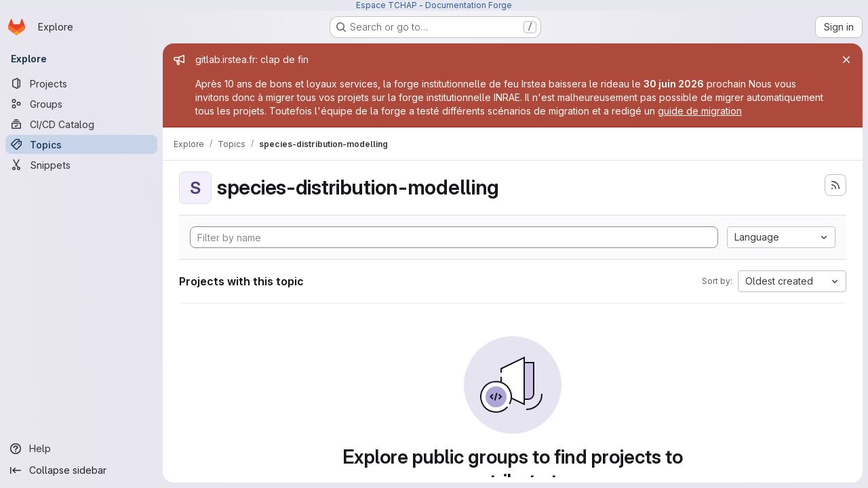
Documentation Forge (469, 5)
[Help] (81, 449)
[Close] (846, 60)
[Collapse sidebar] (81, 470)
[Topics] (81, 144)
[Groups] (81, 104)
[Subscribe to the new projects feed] (835, 185)
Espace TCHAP (387, 5)
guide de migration (700, 111)
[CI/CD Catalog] (81, 124)
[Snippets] (81, 165)
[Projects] (81, 83)
